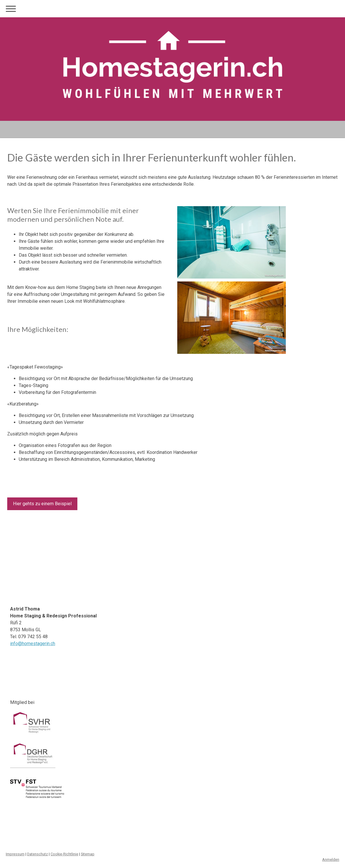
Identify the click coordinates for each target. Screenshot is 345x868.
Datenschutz (38, 854)
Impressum (15, 854)
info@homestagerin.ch (33, 644)
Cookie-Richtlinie (64, 854)
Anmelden (331, 859)
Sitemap (88, 854)
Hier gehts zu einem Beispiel (42, 504)
